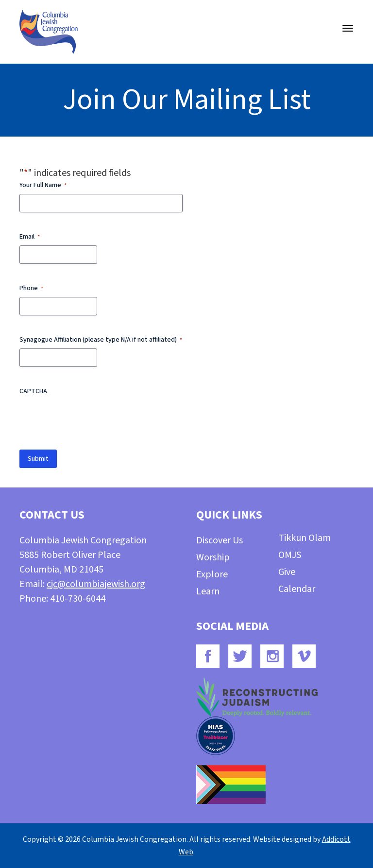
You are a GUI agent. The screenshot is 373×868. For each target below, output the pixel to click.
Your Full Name (43, 185)
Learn (208, 591)
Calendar (297, 589)
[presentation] (93, 419)
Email (30, 237)
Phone (31, 288)
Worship (213, 557)
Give (287, 572)
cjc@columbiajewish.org (96, 584)
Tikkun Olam (305, 538)
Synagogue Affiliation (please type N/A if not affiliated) (101, 340)
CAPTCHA (33, 391)
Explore (212, 574)
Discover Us (220, 540)
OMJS (290, 555)
